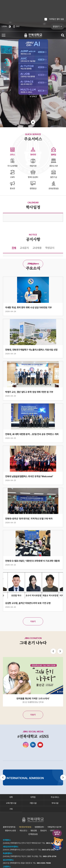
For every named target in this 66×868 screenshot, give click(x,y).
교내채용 (37, 248)
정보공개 (43, 831)
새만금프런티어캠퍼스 (11, 847)
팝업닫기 (56, 26)
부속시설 (55, 803)
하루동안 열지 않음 (57, 19)
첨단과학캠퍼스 (8, 860)
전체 (14, 248)
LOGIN (4, 26)
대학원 (33, 797)
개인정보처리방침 (25, 827)
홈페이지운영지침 (9, 827)
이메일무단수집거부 (54, 827)
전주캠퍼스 (7, 840)
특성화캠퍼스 (8, 853)
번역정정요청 (33, 834)
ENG (16, 27)
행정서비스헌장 (10, 831)
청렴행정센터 (39, 827)
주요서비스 (55, 797)
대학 (11, 797)
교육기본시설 (11, 803)
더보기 (33, 264)
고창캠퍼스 (7, 867)
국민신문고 (23, 831)
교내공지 (24, 248)
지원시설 (33, 803)
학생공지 (50, 248)
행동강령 (34, 831)
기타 (11, 809)
